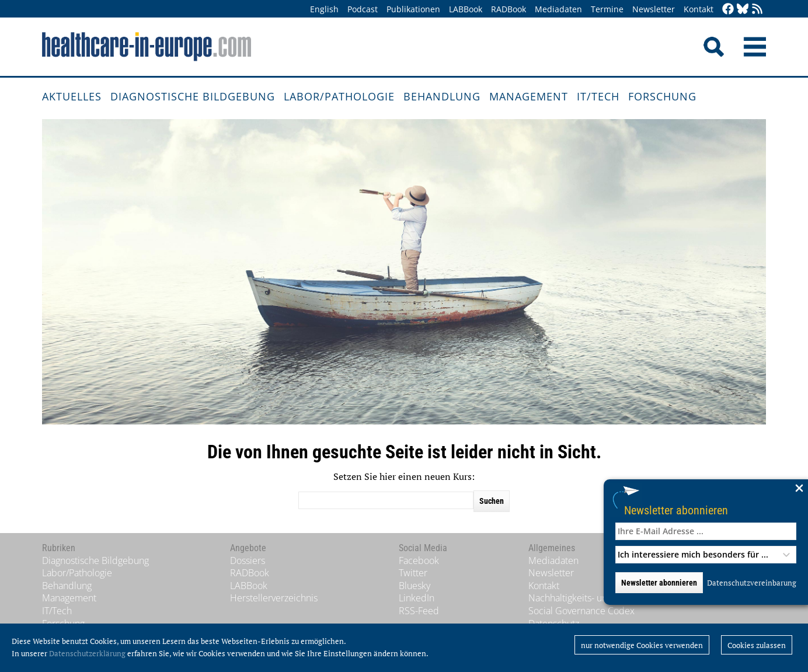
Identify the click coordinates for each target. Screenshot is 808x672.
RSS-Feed (419, 611)
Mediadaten (558, 9)
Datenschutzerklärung (87, 653)
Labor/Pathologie (339, 96)
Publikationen (413, 9)
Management (529, 96)
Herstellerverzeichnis (274, 598)
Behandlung (442, 96)
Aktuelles (72, 96)
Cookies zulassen (757, 645)
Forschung (662, 96)
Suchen (492, 501)
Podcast (363, 9)
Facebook (419, 560)
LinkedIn (417, 598)
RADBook (509, 9)
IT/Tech (598, 96)
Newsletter (654, 9)
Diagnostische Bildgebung (193, 96)
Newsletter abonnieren (676, 510)
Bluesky (415, 586)
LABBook (466, 9)
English (324, 9)
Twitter (413, 573)
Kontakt (699, 9)
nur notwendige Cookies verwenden (642, 645)
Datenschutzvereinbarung (752, 583)
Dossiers (248, 560)
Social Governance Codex (581, 611)
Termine (607, 9)
